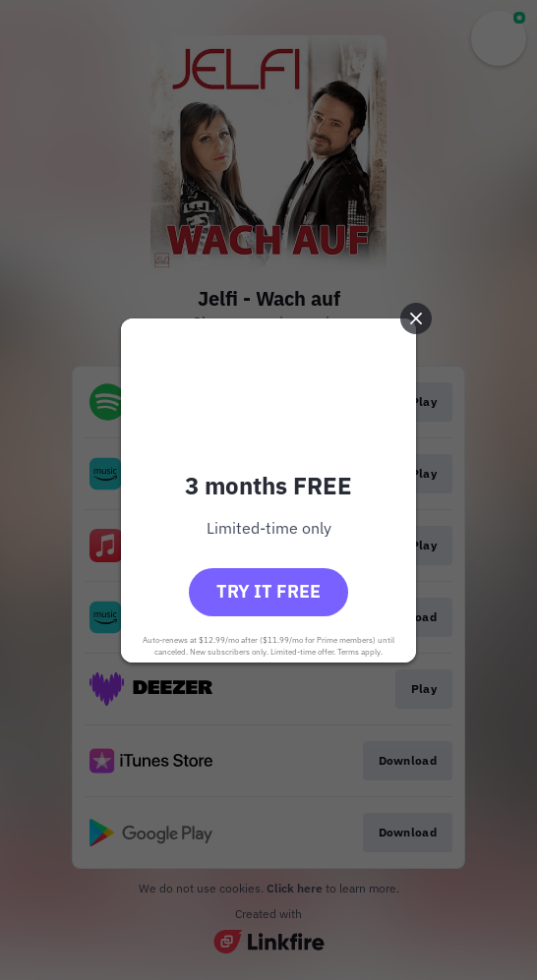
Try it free (268, 591)
